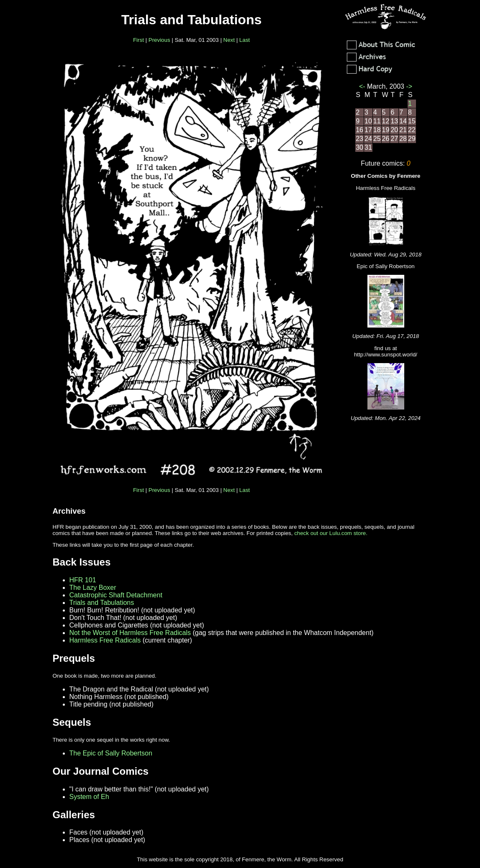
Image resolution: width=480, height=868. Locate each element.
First (139, 40)
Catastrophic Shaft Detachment (116, 595)
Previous (159, 40)
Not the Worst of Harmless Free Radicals (130, 633)
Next (229, 40)
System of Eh (89, 797)
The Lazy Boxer (93, 588)
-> (408, 86)
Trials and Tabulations (102, 603)
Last (245, 40)
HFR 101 (83, 580)
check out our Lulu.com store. (331, 533)
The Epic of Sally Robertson (111, 753)
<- (363, 86)
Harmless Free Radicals (105, 640)
